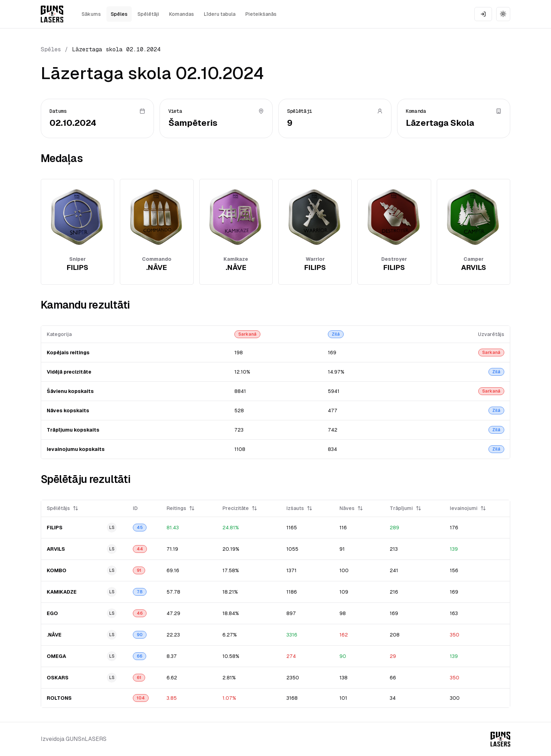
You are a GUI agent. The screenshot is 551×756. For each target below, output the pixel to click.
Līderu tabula (220, 14)
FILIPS (55, 528)
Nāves (351, 508)
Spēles (119, 14)
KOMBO (57, 570)
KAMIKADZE (62, 592)
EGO (52, 613)
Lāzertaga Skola (440, 123)
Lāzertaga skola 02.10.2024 (116, 49)
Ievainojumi (468, 508)
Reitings (181, 508)
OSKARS (58, 678)
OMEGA (56, 656)
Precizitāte (240, 508)
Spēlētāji (148, 14)
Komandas (181, 14)
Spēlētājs (63, 508)
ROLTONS (59, 698)
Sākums (91, 14)
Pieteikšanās (261, 14)
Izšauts (299, 508)
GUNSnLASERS (86, 739)
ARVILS (56, 549)
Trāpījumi (406, 508)
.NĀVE (54, 635)
